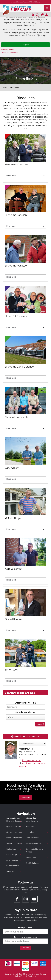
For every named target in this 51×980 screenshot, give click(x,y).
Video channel (31, 832)
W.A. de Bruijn (12, 855)
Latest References (33, 838)
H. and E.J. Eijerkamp (14, 838)
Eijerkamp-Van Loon (14, 832)
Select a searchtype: (26, 712)
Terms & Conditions (10, 53)
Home (5, 88)
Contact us (26, 798)
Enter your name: (26, 930)
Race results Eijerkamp (34, 843)
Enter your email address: (26, 940)
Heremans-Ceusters (14, 821)
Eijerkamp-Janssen (14, 827)
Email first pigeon (32, 863)
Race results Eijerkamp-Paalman (35, 851)
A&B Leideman (12, 860)
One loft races (31, 858)
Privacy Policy (8, 50)
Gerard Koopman (13, 866)
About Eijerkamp (32, 821)
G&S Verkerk (11, 849)
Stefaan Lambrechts (14, 843)
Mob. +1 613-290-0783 (32, 760)
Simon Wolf (11, 871)
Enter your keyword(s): (26, 706)
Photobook (30, 827)
